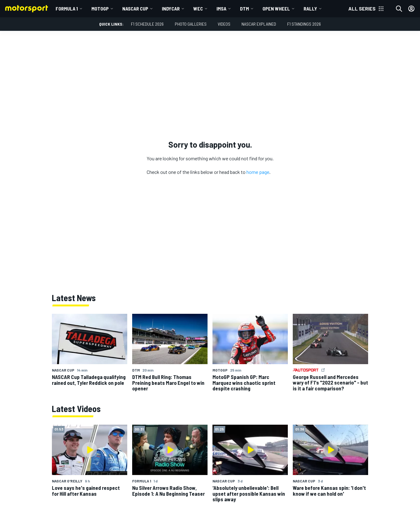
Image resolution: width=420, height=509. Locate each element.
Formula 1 (67, 8)
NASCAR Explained (259, 24)
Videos (224, 24)
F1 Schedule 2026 (147, 24)
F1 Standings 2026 (304, 24)
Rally (310, 8)
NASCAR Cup (135, 8)
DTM (244, 8)
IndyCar (171, 8)
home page (258, 172)
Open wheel (276, 8)
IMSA (221, 8)
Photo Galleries (191, 24)
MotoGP (100, 8)
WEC (198, 8)
